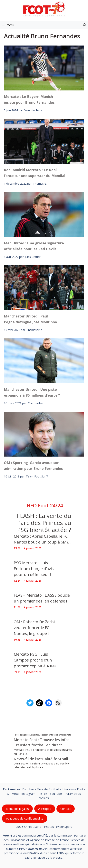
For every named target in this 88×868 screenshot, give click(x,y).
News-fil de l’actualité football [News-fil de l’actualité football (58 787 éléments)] (41, 759)
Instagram (28, 793)
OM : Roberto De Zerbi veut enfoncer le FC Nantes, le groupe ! (34, 628)
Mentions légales (17, 809)
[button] (85, 25)
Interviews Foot (73, 789)
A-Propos (45, 809)
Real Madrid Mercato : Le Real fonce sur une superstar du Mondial (35, 173)
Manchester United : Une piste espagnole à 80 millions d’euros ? (32, 392)
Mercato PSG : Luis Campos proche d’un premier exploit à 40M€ (35, 660)
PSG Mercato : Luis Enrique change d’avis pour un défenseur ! (34, 569)
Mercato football (48, 789)
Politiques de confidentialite (25, 818)
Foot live (28, 789)
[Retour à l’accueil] (44, 9)
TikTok (43, 793)
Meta (15, 793)
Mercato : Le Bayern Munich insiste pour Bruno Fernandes (29, 99)
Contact (66, 809)
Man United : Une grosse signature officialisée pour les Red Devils (34, 246)
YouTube (56, 793)
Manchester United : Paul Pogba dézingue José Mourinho (30, 319)
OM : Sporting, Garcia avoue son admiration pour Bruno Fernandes (33, 466)
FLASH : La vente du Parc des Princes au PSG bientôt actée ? (44, 523)
